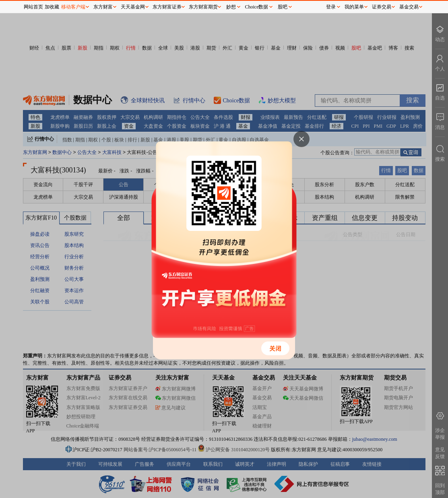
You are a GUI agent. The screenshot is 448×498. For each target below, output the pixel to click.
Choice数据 (257, 7)
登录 (331, 7)
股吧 (283, 7)
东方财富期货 (203, 7)
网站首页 (33, 7)
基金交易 (409, 7)
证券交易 (382, 7)
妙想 (231, 7)
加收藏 (52, 7)
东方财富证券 (167, 7)
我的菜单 (354, 7)
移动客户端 (73, 7)
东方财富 (103, 7)
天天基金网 (133, 7)
